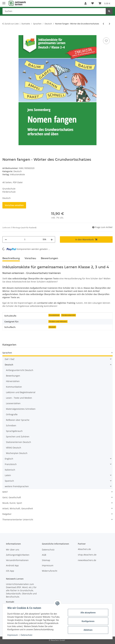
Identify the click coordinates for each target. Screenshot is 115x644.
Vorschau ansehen (14, 205)
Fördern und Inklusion (58, 321)
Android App (12, 565)
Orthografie (12, 414)
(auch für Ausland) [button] (29, 228)
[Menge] (25, 239)
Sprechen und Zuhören (18, 437)
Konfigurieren (88, 621)
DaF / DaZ (10, 359)
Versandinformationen (17, 560)
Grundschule (54, 315)
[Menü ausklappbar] (4, 2)
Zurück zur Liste (12, 24)
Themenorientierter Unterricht (18, 520)
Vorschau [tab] (30, 258)
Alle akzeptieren (88, 613)
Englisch (9, 459)
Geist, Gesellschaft (12, 497)
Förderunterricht (69, 315)
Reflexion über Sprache (18, 420)
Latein (8, 475)
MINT (5, 492)
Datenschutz (27, 635)
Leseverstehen (13, 403)
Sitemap (46, 560)
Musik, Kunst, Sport (12, 503)
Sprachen (7, 353)
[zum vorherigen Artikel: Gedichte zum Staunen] (103, 24)
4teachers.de (84, 549)
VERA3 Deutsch (14, 448)
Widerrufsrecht (50, 571)
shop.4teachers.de (87, 555)
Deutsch (18, 171)
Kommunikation (14, 387)
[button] (86, 3)
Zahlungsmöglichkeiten (18, 555)
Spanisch (9, 481)
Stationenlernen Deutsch (18, 442)
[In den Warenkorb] (5, 33)
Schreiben (11, 425)
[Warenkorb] (104, 3)
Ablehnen (88, 630)
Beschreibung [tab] (11, 258)
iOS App (10, 571)
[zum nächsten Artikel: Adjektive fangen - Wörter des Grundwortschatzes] (110, 24)
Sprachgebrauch (14, 431)
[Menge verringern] (6, 239)
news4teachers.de (87, 560)
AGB (44, 555)
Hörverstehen (13, 381)
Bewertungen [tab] (49, 258)
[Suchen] (54, 11)
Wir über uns (13, 550)
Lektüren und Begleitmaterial (21, 392)
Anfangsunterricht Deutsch (20, 370)
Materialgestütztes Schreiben (21, 409)
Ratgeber (7, 514)
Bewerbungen (13, 376)
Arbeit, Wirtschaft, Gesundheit (18, 508)
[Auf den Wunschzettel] (106, 41)
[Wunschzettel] (93, 3)
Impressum (13, 635)
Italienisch (10, 470)
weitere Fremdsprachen (17, 486)
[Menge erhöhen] (52, 239)
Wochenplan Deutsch (17, 453)
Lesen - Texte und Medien (19, 398)
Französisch (11, 464)
